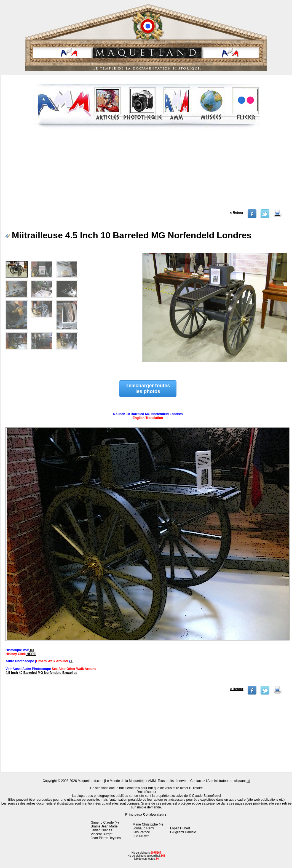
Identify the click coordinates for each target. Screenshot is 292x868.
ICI (32, 650)
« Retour (237, 213)
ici (248, 781)
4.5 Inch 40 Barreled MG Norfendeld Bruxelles (41, 673)
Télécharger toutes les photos (148, 388)
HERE (31, 654)
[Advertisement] (147, 171)
